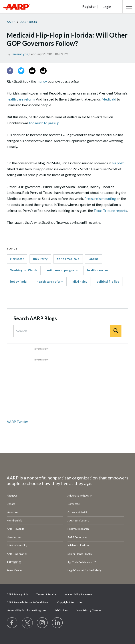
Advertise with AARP (80, 496)
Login (107, 7)
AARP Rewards (15, 529)
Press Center (15, 570)
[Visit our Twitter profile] (27, 623)
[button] (129, 7)
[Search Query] (62, 331)
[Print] (43, 71)
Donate (11, 504)
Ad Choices (61, 610)
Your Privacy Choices (89, 610)
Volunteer (13, 512)
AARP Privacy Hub (17, 594)
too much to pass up (44, 123)
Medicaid (109, 99)
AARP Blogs (29, 22)
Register (89, 6)
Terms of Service (46, 594)
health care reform (21, 99)
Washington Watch (24, 270)
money (42, 81)
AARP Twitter (17, 422)
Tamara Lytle (20, 54)
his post (118, 163)
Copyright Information (70, 602)
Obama (93, 259)
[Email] (32, 71)
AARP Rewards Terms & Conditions (28, 602)
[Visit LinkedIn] (58, 623)
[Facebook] (10, 71)
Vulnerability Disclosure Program (26, 610)
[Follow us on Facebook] (12, 623)
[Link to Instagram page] (42, 623)
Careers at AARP (77, 512)
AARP (11, 22)
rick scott (17, 259)
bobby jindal (19, 282)
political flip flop (108, 282)
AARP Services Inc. (78, 520)
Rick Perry (40, 259)
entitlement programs (62, 270)
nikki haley (80, 282)
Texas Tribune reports (110, 210)
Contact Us (74, 504)
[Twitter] (21, 71)
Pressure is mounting (100, 198)
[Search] (116, 331)
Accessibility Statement (79, 594)
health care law (98, 270)
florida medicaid (68, 259)
